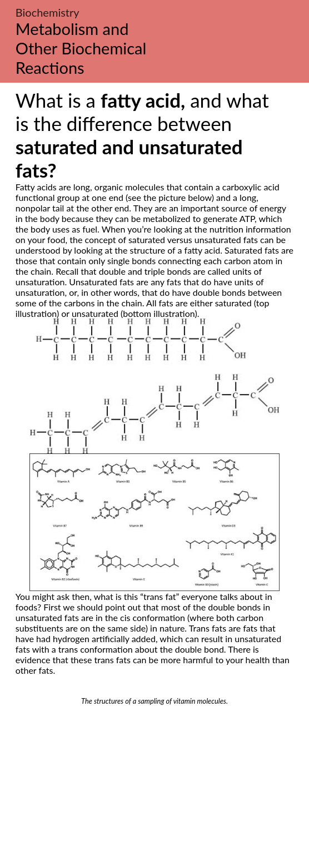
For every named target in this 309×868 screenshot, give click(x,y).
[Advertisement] (154, 789)
